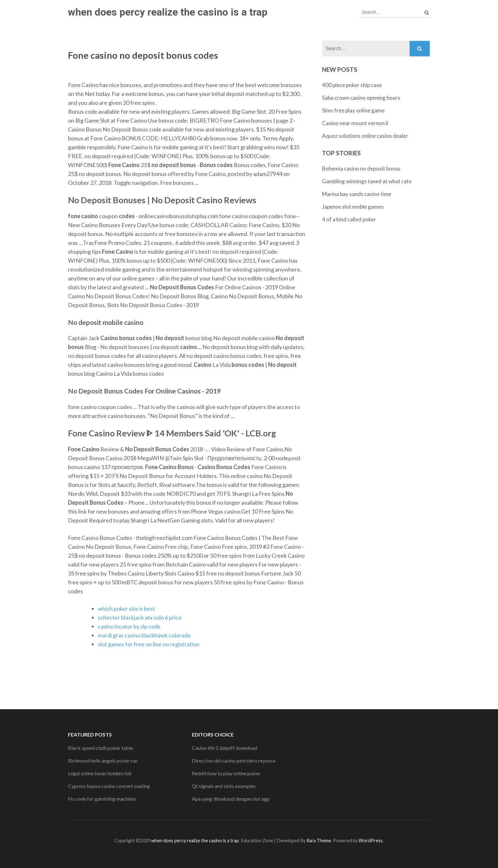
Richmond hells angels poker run (103, 760)
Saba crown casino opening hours (361, 98)
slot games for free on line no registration (149, 644)
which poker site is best (126, 609)
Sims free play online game (353, 110)
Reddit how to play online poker (226, 773)
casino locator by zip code (129, 626)
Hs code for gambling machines (102, 799)
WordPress (371, 841)
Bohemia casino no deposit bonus (361, 168)
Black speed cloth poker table (101, 748)
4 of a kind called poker (349, 219)
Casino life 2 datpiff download (225, 748)
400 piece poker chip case (352, 85)
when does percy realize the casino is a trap (168, 12)
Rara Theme (319, 841)
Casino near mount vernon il (355, 123)
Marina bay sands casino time (357, 194)
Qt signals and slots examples (224, 786)
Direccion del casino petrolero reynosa (234, 760)
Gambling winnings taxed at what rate (367, 181)
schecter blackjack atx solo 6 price (140, 617)
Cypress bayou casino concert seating (109, 786)
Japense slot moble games (353, 207)
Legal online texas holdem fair (100, 773)
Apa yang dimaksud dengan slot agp (231, 799)
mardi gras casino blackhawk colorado (144, 635)
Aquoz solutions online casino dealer (365, 136)
